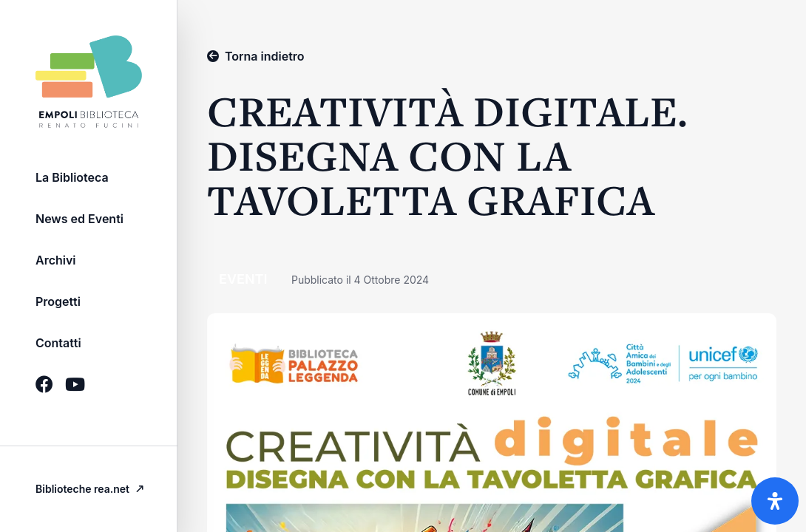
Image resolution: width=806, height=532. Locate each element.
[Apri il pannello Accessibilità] (775, 501)
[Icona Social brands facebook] (44, 384)
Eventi (245, 279)
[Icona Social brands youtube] (75, 384)
